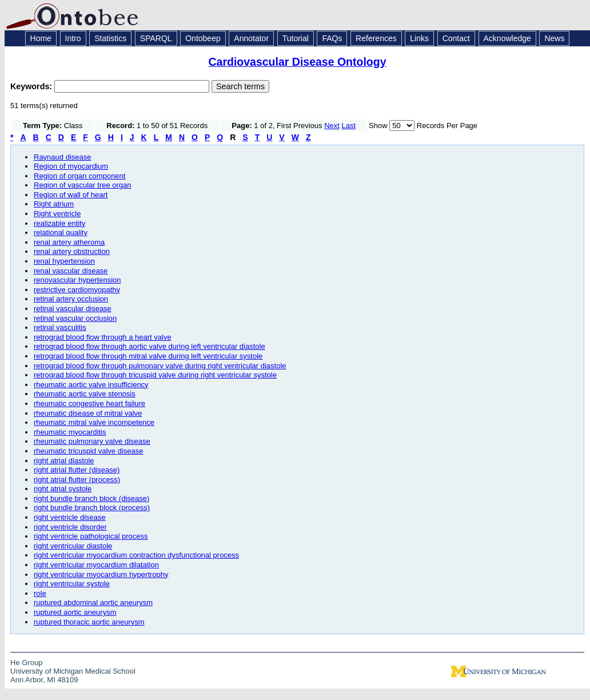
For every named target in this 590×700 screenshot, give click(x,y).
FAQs (332, 38)
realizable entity (59, 223)
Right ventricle (57, 214)
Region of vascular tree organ (83, 185)
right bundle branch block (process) (92, 508)
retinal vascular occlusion (75, 318)
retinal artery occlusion (71, 299)
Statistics (110, 38)
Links (419, 38)
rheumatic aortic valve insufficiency (91, 385)
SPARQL (156, 38)
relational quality (61, 232)
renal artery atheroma (69, 242)
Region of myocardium (71, 166)
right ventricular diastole (73, 546)
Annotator (251, 38)
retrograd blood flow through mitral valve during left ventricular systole (148, 356)
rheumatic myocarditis (70, 432)
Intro (73, 38)
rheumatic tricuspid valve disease (88, 451)
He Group (26, 663)
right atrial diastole (64, 461)
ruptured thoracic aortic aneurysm (89, 622)
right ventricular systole (72, 584)
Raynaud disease (62, 157)
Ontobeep (203, 38)
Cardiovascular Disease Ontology (297, 62)
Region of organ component (79, 176)
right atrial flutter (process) (77, 480)
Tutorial (296, 38)
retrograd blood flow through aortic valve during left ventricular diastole (150, 346)
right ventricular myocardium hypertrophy (101, 574)
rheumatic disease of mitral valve (88, 413)
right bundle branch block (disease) (91, 498)
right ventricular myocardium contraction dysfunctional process (136, 555)
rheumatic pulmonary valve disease (92, 441)
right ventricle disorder (70, 527)
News (554, 38)
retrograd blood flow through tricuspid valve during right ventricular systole (155, 375)
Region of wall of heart (71, 195)
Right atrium (54, 204)
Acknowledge (507, 38)
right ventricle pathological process (91, 536)
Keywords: (32, 86)
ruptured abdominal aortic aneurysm (93, 602)
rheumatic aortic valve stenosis (85, 394)
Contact (456, 38)
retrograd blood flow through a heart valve (103, 337)
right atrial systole (63, 489)
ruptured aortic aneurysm (75, 612)
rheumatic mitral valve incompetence (94, 422)
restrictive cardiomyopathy (77, 290)
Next (332, 126)
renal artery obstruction (72, 251)
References (376, 38)
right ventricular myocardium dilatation (96, 565)
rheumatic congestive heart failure (89, 403)
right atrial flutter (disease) (77, 470)
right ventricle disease (70, 517)
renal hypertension (64, 261)
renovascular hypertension (77, 280)
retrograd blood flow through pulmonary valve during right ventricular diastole (160, 366)
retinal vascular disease (73, 309)
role (40, 593)
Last (349, 126)
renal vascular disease (71, 271)
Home (41, 38)
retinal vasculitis (60, 327)
